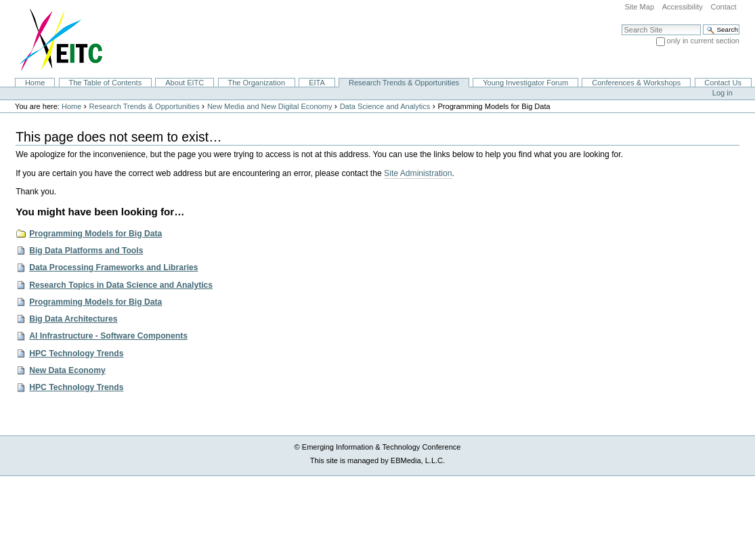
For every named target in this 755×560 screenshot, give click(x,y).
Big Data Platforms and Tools (86, 251)
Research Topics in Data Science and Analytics (121, 285)
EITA (317, 83)
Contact (723, 7)
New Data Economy (67, 370)
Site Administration (418, 173)
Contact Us (723, 83)
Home (35, 83)
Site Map (639, 7)
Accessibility (683, 7)
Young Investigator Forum (525, 83)
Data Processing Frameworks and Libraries (113, 267)
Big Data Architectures (73, 319)
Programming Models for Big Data (95, 234)
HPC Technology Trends (76, 353)
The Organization (256, 83)
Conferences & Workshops (636, 83)
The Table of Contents (105, 83)
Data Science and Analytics (385, 106)
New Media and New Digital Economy (270, 106)
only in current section (703, 41)
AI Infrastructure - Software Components (108, 336)
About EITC (185, 83)
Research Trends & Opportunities (404, 83)
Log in (722, 93)
